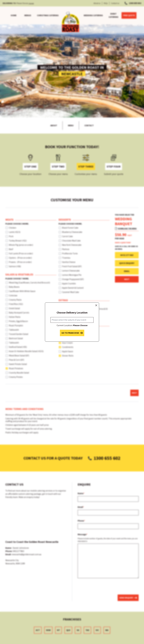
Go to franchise (72, 333)
